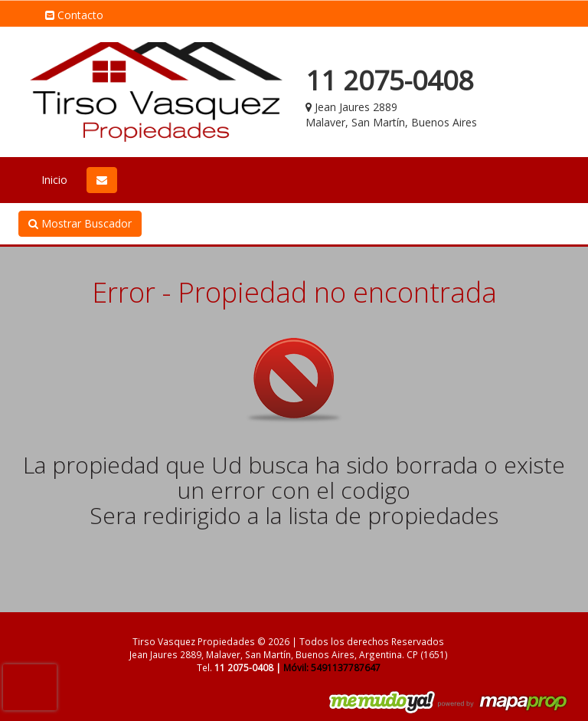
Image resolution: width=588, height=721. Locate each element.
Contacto (74, 15)
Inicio (54, 180)
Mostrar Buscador (80, 223)
